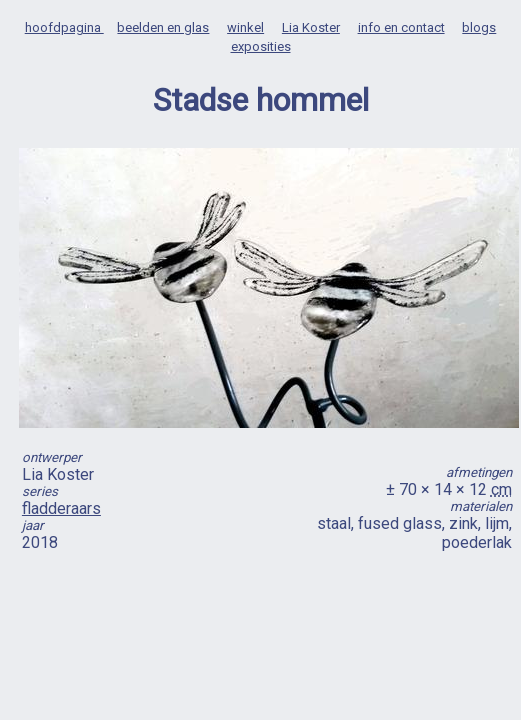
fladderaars (61, 508)
